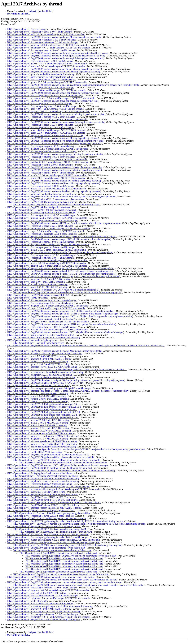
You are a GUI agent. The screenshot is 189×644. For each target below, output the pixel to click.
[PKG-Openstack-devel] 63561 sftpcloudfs (28, 601)
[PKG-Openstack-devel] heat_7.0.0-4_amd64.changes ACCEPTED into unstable (46, 109)
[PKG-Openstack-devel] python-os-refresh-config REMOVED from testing (43, 436)
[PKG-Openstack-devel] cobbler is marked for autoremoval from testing (42, 377)
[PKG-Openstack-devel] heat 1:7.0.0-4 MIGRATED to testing (37, 356)
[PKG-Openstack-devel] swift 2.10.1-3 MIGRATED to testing (37, 593)
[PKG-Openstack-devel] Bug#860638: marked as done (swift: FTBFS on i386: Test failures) (57, 503)
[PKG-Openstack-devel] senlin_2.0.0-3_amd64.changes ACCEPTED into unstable (47, 178)
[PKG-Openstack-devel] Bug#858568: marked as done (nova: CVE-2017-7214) (45, 135)
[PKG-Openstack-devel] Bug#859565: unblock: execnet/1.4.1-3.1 (38, 295)
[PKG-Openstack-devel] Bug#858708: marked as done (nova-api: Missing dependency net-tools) (53, 138)
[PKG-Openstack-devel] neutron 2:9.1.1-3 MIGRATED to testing (38, 420)
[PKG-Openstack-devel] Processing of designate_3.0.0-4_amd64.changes (42, 319)
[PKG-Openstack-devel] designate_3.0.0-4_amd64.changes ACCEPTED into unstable (48, 322)
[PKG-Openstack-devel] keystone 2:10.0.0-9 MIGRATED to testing (40, 609)
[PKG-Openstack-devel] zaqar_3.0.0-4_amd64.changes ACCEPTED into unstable (46, 133)
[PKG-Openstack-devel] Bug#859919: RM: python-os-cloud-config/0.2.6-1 (43, 404)
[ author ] (42, 11)
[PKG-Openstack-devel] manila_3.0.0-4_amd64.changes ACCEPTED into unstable (47, 175)
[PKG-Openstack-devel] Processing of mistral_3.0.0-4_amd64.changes (41, 258)
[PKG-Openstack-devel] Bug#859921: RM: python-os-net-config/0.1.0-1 (42, 409)
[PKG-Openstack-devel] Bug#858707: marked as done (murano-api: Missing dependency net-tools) (55, 167)
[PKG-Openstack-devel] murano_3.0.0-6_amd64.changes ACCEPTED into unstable (47, 218)
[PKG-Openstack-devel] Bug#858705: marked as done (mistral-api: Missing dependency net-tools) (54, 191)
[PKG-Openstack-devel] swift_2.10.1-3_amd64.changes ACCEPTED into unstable (47, 518)
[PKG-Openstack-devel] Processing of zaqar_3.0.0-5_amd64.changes (40, 226)
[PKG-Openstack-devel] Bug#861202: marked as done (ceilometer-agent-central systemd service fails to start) (65, 580)
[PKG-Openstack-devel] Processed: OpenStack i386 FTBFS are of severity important (48, 534)
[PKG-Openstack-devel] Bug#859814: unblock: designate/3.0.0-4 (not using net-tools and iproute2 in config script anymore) (66, 380)
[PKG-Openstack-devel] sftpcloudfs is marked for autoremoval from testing (43, 481)
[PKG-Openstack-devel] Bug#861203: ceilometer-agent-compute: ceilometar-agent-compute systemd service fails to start (65, 582)
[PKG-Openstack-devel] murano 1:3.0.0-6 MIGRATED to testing (38, 428)
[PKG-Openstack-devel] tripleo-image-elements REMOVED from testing (42, 441)
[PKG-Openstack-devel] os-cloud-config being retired (33, 340)
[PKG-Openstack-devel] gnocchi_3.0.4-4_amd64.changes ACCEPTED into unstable (47, 260)
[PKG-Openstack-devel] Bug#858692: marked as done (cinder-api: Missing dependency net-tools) (54, 93)
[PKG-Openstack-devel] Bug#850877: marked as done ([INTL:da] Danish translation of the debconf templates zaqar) (63, 314)
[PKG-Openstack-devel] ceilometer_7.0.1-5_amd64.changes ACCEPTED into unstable (49, 617)
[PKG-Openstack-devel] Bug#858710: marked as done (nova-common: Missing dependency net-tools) (56, 141)
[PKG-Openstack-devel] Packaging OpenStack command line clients (40, 473)
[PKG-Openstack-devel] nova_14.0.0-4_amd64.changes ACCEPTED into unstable (47, 130)
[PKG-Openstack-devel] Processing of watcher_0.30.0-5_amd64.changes (42, 151)
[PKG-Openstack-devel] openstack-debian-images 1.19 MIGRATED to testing (45, 508)
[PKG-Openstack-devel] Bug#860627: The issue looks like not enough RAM (44, 526)
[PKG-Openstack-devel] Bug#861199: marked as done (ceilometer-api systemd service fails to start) (61, 574)
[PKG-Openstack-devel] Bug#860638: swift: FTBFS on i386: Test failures (43, 500)
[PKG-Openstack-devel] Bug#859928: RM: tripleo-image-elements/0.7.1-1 (43, 417)
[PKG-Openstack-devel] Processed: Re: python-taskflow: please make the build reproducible (63, 463)
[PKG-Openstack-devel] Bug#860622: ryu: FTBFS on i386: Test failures (42, 497)
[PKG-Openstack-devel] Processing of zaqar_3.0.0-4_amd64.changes (40, 125)
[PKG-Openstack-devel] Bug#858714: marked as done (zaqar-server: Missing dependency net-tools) (55, 143)
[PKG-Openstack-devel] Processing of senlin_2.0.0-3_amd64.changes (41, 165)
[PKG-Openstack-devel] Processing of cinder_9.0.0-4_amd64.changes (41, 88)
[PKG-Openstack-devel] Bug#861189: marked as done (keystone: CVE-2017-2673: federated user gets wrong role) (68, 545)
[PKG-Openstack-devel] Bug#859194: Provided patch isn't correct (39, 207)
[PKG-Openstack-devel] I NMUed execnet (28, 298)
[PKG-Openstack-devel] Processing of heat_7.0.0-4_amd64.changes (40, 104)
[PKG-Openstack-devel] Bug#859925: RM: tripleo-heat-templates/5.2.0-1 (42, 415)
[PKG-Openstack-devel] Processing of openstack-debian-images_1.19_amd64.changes (48, 487)
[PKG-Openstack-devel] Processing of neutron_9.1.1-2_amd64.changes (41, 117)
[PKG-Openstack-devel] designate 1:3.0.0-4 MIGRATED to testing (39, 431)
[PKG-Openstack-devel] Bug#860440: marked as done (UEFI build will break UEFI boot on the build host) (64, 471)
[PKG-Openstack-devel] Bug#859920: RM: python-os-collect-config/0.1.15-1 (44, 407)
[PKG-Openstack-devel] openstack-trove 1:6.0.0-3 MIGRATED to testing (42, 367)
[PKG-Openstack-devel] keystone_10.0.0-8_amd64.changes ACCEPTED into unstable (49, 111)
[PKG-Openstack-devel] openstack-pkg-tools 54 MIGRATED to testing (41, 213)
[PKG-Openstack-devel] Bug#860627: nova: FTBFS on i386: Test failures (43, 495)
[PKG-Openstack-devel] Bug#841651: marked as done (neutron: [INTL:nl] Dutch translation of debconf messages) (62, 274)
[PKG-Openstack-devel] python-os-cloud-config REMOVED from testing (42, 444)
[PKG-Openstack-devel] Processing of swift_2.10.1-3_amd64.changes (41, 516)
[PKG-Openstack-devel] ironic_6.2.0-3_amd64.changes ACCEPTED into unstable (46, 66)
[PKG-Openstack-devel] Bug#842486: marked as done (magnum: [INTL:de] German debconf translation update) (61, 311)
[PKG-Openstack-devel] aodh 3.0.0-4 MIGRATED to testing (36, 282)
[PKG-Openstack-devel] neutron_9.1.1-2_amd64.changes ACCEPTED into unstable (47, 119)
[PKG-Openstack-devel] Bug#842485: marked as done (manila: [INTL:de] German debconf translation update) (60, 252)
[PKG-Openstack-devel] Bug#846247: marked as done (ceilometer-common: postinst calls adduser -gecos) (58, 53)
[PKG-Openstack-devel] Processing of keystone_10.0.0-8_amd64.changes (42, 106)
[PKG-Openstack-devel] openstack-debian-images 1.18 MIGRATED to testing (45, 354)
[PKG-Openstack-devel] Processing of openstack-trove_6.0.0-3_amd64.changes (45, 96)
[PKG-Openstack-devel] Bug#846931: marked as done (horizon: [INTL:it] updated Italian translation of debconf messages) (66, 332)
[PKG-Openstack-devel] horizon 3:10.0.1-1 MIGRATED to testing (39, 385)
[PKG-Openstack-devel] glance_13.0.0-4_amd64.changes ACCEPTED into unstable (47, 82)
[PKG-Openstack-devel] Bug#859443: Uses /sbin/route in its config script (42, 202)
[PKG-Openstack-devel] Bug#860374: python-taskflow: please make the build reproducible (51, 457)
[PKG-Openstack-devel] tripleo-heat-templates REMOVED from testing (42, 447)
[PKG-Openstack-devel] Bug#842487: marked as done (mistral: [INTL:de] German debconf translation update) (60, 271)
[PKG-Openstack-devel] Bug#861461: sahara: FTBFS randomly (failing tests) (44, 620)
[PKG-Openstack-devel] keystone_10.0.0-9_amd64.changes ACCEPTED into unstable (49, 590)
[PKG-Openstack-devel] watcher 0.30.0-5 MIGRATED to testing (38, 399)
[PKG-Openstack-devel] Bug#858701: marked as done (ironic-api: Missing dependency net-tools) (54, 72)
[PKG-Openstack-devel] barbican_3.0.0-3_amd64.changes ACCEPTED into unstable (48, 45)
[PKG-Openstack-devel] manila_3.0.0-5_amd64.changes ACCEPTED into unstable (47, 250)
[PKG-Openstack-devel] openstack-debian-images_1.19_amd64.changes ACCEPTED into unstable (54, 489)
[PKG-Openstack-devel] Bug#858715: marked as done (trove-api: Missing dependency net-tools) (53, 101)
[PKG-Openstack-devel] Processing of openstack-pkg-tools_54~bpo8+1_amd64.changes (49, 388)
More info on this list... (18, 14)
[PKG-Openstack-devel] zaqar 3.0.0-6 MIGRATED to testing (36, 492)
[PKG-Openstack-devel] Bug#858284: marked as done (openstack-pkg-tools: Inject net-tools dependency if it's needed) (64, 276)
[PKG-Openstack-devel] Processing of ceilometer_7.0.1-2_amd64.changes (43, 42)
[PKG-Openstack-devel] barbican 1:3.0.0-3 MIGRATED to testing (39, 279)
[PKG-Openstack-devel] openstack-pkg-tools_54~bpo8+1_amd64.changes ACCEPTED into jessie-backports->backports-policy (68, 391)
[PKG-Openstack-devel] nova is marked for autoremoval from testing (40, 604)
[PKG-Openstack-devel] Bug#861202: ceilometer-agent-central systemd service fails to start (51, 577)
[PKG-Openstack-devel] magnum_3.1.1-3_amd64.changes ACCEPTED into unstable (48, 149)
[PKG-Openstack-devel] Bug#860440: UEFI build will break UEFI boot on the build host (50, 468)
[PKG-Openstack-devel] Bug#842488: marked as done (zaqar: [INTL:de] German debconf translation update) (59, 239)
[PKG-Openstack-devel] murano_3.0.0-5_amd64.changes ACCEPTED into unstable (47, 159)
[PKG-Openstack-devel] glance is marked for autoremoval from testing (41, 74)
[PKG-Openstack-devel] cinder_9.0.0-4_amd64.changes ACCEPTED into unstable (47, 90)
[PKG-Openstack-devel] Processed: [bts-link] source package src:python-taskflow (52, 513)
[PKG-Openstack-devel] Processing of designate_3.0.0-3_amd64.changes (42, 234)
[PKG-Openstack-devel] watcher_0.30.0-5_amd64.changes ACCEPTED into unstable (48, 162)
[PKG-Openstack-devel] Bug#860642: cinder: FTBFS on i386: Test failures (43, 505)
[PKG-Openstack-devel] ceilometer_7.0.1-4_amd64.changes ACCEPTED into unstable (49, 598)
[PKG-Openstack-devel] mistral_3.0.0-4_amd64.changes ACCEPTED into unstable (47, 263)
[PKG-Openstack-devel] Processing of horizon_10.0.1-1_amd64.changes (42, 327)
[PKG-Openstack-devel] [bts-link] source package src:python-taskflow (41, 510)
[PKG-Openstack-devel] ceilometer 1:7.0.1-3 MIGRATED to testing (40, 375)
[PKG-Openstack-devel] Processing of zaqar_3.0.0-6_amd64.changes (40, 303)
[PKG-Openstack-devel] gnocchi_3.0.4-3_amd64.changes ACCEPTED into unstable (47, 64)
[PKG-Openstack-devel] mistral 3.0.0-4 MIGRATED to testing (37, 425)
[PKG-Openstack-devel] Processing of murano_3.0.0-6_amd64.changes (41, 215)
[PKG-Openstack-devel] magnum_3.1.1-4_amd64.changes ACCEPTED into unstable (48, 306)
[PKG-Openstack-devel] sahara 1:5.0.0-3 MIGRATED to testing (38, 401)
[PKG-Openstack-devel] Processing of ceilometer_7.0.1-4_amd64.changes (43, 596)
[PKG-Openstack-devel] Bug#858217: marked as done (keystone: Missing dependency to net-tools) (55, 351)
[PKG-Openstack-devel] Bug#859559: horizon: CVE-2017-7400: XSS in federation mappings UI (54, 290)
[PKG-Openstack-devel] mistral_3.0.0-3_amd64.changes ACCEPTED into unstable (47, 189)
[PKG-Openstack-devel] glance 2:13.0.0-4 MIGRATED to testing (38, 364)
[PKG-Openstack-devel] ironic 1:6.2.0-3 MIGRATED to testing (38, 287)
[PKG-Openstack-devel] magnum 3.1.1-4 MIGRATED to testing (38, 439)
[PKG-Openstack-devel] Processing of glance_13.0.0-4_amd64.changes (41, 80)
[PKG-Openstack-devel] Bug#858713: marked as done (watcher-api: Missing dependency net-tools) (55, 170)
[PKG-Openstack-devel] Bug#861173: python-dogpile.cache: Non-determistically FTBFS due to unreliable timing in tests (65, 521)
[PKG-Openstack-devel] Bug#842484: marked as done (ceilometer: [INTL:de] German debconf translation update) (62, 237)
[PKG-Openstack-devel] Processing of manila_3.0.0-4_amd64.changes (41, 173)
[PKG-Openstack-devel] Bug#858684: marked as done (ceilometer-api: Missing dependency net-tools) (56, 58)
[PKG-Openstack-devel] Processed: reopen (28, 29)
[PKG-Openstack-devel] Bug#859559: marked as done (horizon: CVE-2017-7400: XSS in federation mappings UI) (68, 292)
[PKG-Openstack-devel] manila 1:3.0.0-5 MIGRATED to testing (38, 423)
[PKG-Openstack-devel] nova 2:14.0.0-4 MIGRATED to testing (38, 393)
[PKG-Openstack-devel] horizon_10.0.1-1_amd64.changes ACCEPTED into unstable (48, 330)
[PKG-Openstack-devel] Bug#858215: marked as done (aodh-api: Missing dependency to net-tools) (55, 37)
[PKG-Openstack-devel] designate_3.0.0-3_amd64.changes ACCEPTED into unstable (48, 244)
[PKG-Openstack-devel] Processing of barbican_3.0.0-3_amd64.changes (42, 40)
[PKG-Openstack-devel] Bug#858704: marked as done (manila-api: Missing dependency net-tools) (54, 181)
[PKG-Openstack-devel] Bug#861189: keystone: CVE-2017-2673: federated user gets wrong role (53, 542)
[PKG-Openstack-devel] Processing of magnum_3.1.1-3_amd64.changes (42, 146)
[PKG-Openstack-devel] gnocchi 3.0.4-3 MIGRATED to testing (38, 284)
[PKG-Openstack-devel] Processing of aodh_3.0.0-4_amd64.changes (40, 32)
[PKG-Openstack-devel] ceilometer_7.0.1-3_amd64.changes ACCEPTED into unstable (49, 229)
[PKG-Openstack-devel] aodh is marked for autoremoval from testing (40, 77)
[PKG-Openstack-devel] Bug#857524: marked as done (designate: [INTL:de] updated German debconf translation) (62, 324)
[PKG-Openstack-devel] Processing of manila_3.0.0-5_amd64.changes (41, 242)
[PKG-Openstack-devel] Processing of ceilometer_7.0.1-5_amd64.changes (43, 614)
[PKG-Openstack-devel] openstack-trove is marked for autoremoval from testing (46, 372)
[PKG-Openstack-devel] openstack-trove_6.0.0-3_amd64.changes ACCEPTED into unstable (51, 98)
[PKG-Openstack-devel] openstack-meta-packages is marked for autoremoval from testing (50, 606)
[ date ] (51, 11)
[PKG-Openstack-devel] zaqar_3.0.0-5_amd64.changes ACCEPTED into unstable (46, 231)
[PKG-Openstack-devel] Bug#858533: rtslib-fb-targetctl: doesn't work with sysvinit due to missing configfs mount (62, 197)
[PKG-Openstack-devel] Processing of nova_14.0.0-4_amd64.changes (41, 127)
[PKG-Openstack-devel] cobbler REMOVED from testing (35, 452)
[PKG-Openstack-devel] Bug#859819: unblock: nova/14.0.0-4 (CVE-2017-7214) (46, 383)
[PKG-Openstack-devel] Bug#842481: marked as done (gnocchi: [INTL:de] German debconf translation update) (61, 268)
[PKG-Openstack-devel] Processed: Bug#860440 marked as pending (40, 484)
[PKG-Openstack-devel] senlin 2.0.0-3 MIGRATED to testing (37, 396)
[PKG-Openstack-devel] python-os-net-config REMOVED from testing (41, 433)
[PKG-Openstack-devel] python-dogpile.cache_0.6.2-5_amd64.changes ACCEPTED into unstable (54, 540)
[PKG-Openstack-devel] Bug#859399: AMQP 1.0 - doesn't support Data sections (46, 199)
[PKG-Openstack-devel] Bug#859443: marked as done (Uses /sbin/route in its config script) (57, 205)
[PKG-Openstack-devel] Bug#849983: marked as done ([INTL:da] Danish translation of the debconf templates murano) (64, 223)
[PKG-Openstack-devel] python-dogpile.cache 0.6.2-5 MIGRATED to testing (44, 612)
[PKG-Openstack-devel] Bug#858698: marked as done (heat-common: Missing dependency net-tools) (56, 114)
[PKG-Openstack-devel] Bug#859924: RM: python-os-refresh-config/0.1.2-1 (44, 412)
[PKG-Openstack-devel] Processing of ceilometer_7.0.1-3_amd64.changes (43, 221)
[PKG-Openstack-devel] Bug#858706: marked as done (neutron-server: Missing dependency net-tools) (56, 122)
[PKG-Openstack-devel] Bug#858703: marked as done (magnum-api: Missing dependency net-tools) (55, 154)
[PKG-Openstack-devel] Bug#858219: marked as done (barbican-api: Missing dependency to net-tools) (56, 56)
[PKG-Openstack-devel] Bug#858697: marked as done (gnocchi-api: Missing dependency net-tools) (55, 69)
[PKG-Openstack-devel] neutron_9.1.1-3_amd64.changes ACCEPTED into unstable (47, 266)
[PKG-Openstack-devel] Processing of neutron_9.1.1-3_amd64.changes (41, 255)
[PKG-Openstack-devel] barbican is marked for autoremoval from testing (42, 194)
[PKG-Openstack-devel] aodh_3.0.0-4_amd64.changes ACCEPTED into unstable (46, 34)
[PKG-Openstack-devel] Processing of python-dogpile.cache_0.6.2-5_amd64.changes (48, 537)
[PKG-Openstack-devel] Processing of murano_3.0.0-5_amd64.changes (41, 157)
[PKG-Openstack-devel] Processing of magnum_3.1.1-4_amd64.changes (42, 300)
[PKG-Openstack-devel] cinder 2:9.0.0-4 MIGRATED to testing (38, 362)
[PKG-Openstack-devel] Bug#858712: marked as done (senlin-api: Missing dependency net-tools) (54, 183)
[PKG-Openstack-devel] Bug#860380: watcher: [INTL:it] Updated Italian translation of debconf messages (58, 465)
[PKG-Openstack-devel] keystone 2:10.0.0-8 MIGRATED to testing (40, 359)
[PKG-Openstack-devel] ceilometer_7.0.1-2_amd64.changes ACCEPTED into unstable (49, 48)
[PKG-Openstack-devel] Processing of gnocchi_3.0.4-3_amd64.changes (41, 50)
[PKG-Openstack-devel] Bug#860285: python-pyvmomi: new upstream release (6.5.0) (48, 455)
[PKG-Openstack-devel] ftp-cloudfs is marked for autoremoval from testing (43, 479)
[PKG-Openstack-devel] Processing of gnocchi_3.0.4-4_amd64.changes (41, 247)
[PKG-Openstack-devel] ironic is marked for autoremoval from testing (41, 335)
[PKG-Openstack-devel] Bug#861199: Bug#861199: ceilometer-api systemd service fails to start (71, 556)
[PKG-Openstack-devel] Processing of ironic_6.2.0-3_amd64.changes (40, 61)
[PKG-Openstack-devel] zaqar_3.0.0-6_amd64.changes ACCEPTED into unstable (46, 308)
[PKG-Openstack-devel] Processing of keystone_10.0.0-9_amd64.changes (42, 588)
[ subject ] (33, 11)
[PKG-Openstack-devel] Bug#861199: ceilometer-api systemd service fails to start (46, 548)
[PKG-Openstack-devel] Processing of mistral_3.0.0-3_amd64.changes (41, 186)
